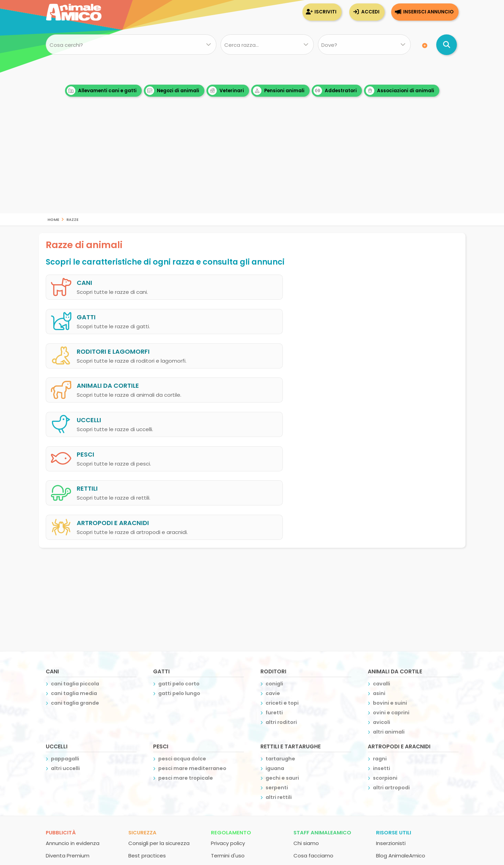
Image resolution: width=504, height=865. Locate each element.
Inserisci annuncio (428, 12)
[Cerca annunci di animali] (447, 45)
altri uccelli (65, 622)
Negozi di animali (172, 91)
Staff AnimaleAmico (322, 686)
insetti (382, 622)
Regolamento (231, 686)
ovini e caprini (391, 566)
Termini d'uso (228, 709)
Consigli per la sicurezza (159, 697)
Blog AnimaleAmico (401, 709)
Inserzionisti (391, 697)
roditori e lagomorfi (113, 314)
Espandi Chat (63, 722)
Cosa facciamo (313, 709)
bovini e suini (390, 557)
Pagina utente (64, 734)
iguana (275, 622)
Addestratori (335, 91)
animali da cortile (318, 314)
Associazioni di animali (400, 91)
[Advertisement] (252, 165)
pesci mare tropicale (186, 632)
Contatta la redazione (322, 722)
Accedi (370, 12)
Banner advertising (70, 746)
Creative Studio (248, 807)
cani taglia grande (75, 557)
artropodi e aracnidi (323, 378)
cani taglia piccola (75, 537)
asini (379, 547)
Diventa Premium (68, 709)
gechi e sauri (282, 632)
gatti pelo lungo (179, 547)
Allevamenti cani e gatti (102, 91)
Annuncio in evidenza (73, 697)
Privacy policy (228, 697)
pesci (296, 346)
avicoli (382, 576)
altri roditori (281, 576)
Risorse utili (394, 686)
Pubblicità (61, 686)
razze (72, 219)
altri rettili (279, 651)
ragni (380, 612)
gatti (297, 282)
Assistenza (142, 722)
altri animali (389, 586)
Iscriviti (325, 12)
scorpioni (385, 632)
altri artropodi (391, 641)
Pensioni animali (279, 91)
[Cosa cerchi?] (131, 45)
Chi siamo (306, 697)
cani (84, 282)
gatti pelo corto (179, 537)
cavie (273, 547)
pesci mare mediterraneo (192, 622)
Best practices (147, 709)
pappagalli (65, 612)
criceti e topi (282, 557)
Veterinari (226, 91)
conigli (274, 537)
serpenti (277, 641)
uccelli (89, 346)
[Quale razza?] (267, 45)
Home (53, 219)
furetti (274, 566)
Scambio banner (397, 734)
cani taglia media (74, 547)
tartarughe (280, 612)
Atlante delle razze (400, 722)
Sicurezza (142, 686)
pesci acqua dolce (182, 612)
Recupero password (154, 734)
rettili (87, 378)
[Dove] (364, 45)
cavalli (382, 537)
